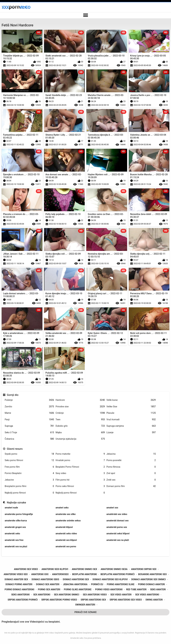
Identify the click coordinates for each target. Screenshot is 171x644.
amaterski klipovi (64, 527)
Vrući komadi (131, 420)
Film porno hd (80, 480)
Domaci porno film (131, 486)
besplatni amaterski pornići (118, 574)
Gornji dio (13, 395)
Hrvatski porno (80, 460)
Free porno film (29, 467)
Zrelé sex (131, 480)
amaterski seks (12, 533)
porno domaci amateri (151, 584)
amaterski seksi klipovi (118, 533)
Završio (29, 407)
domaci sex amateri (48, 584)
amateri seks (62, 508)
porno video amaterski (109, 589)
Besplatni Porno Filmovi (80, 467)
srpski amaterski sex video (126, 600)
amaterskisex (60, 574)
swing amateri (154, 600)
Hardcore (80, 400)
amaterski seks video (66, 533)
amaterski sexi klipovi (55, 569)
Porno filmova (131, 467)
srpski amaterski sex (93, 600)
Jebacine (29, 480)
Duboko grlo (80, 426)
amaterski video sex (16, 574)
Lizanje (131, 433)
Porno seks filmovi (80, 486)
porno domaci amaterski (19, 589)
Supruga (29, 426)
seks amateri (158, 589)
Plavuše (131, 413)
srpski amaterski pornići (23, 600)
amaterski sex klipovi (66, 540)
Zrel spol (131, 473)
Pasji (29, 420)
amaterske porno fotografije (19, 514)
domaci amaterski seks (45, 579)
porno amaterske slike (121, 584)
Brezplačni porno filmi (29, 486)
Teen (80, 420)
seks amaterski (20, 595)
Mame (29, 413)
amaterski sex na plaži (118, 540)
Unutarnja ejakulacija (80, 439)
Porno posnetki (131, 460)
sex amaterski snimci (67, 595)
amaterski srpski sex (144, 569)
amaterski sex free (14, 540)
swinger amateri (85, 605)
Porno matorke (80, 454)
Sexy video (80, 473)
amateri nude (11, 508)
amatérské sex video (117, 514)
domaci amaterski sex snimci (149, 579)
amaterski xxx (40, 574)
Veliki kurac (131, 400)
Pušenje (29, 400)
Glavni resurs (15, 449)
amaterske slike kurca (16, 521)
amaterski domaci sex (118, 521)
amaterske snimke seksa (68, 521)
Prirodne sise (80, 407)
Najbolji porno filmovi (29, 493)
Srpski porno (29, 454)
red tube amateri (136, 589)
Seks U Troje (29, 433)
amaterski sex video (26, 569)
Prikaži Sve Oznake (86, 612)
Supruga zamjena (131, 426)
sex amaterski (42, 595)
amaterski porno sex (117, 527)
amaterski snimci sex (84, 569)
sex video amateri (121, 595)
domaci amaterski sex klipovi (110, 579)
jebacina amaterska (75, 584)
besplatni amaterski (85, 574)
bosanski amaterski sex (152, 574)
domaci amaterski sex (76, 579)
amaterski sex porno (66, 546)
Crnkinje (80, 413)
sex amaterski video (95, 595)
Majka (80, 433)
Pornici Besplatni (29, 473)
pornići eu (97, 584)
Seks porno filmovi (29, 460)
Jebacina (131, 454)
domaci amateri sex (16, 579)
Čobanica (29, 439)
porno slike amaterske (78, 589)
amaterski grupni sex (15, 527)
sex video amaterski (147, 595)
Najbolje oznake (16, 502)
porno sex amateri (49, 589)
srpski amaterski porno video (59, 600)
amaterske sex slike (66, 514)
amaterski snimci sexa (114, 569)
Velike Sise (131, 407)
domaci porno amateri (19, 584)
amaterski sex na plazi (16, 546)
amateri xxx (112, 508)
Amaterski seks (77, 638)
